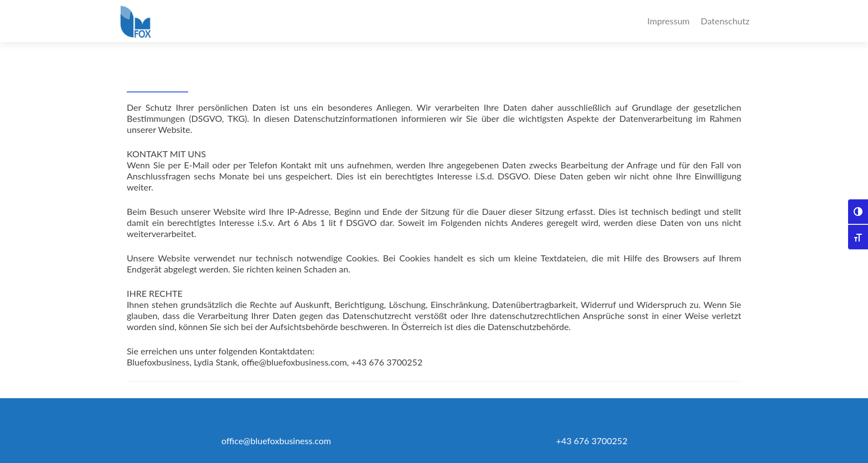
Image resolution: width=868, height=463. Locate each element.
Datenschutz (725, 21)
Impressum (668, 21)
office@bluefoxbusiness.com (276, 441)
